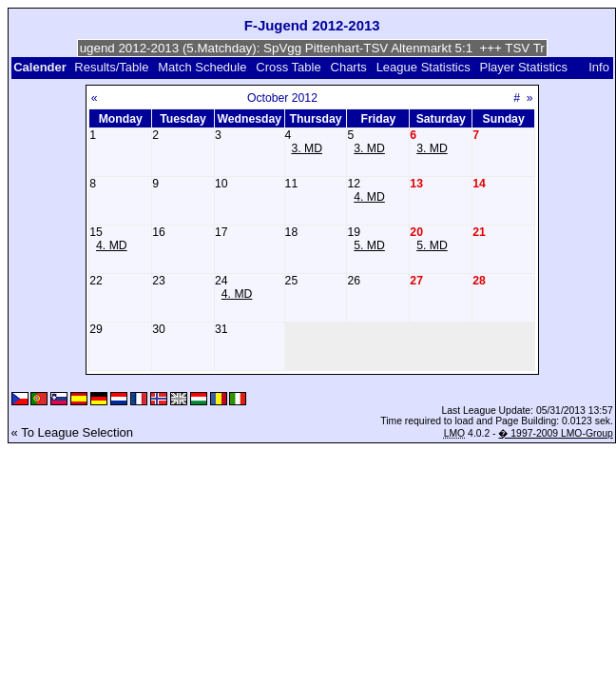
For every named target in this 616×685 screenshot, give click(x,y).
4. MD (369, 197)
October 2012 (282, 98)
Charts (349, 67)
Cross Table (288, 67)
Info (599, 67)
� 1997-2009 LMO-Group (555, 433)
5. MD (369, 245)
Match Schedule (202, 67)
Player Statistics (523, 67)
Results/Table (111, 67)
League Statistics (423, 67)
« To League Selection (72, 432)
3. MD (307, 148)
